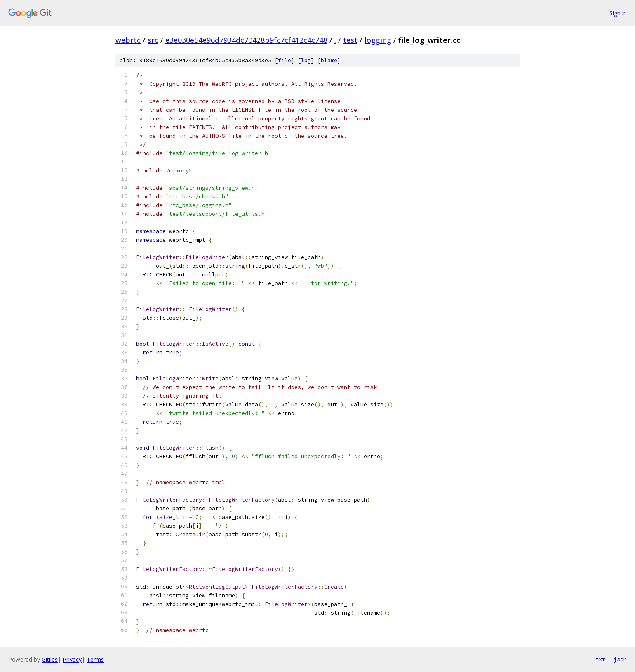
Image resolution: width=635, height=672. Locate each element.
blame (329, 60)
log (306, 60)
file (285, 60)
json (620, 659)
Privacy (72, 659)
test (350, 40)
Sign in (618, 13)
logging (378, 40)
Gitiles (50, 659)
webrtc (128, 40)
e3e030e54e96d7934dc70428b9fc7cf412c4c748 (246, 40)
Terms (95, 659)
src (153, 40)
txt (600, 659)
